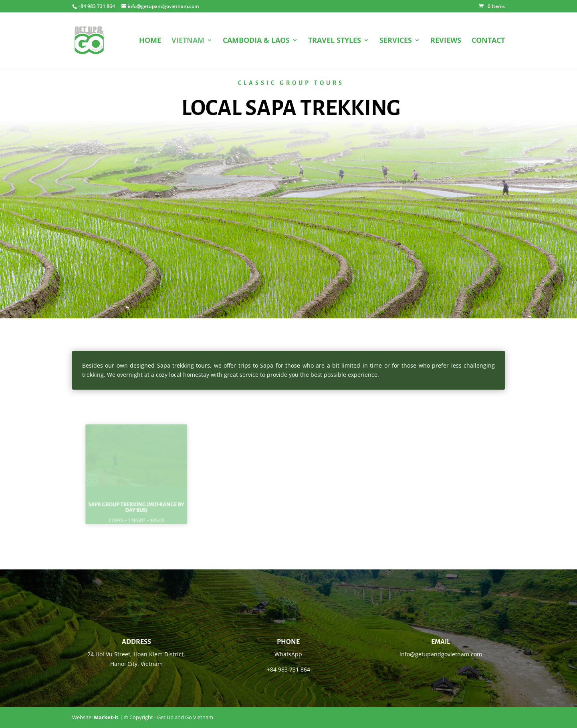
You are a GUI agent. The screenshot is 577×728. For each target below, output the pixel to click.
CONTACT (488, 41)
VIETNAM (188, 41)
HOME (150, 41)
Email (441, 642)
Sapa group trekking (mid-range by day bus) (136, 503)
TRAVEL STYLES (335, 41)
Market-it (106, 717)
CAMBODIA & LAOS (256, 41)
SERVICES (396, 41)
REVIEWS (446, 41)
